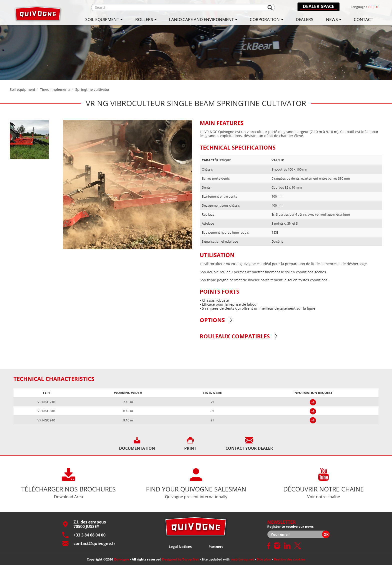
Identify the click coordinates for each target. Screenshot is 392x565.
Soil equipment (22, 89)
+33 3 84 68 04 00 (84, 535)
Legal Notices (180, 547)
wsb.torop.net (243, 559)
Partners (216, 547)
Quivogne (121, 559)
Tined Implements (55, 89)
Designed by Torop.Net (180, 559)
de (376, 7)
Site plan (264, 559)
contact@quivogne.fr (89, 544)
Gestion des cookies (289, 559)
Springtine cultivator (92, 89)
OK (326, 534)
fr (370, 7)
